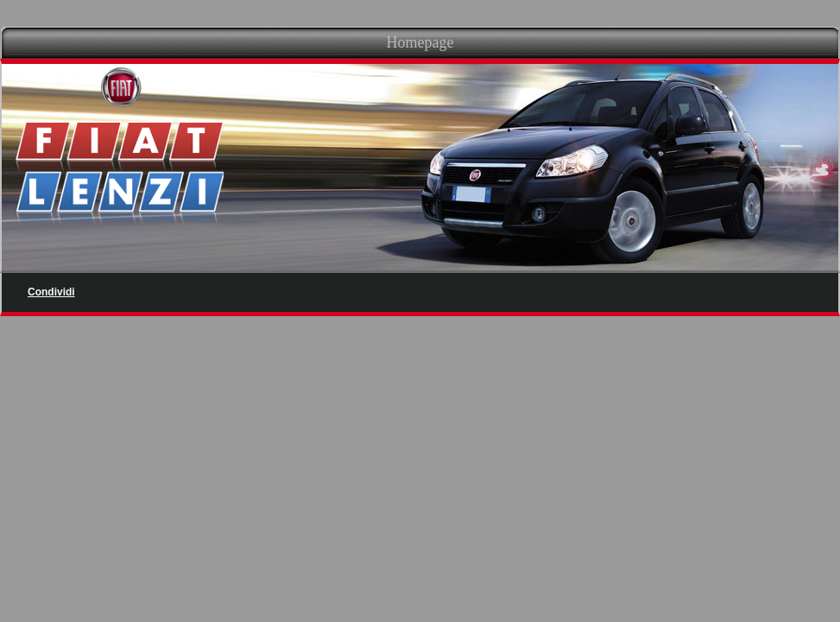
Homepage (420, 42)
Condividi (51, 292)
